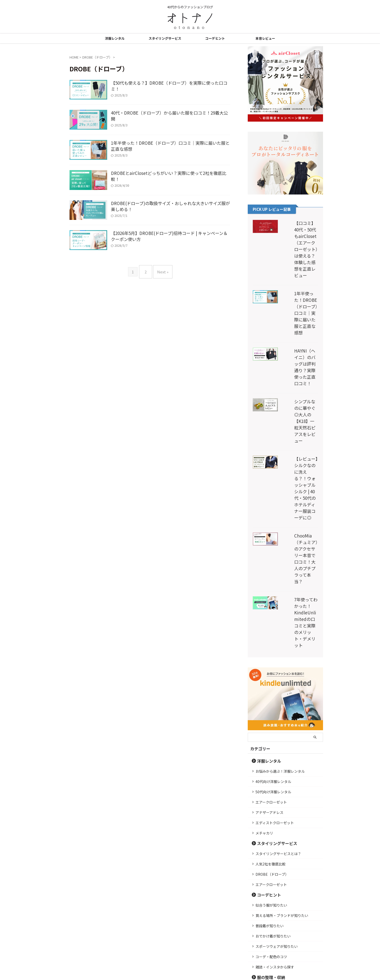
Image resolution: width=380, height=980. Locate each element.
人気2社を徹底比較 (271, 707)
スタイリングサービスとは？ (278, 697)
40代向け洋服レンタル (273, 625)
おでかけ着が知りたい (273, 779)
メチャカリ (264, 676)
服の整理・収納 (268, 820)
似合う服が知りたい (271, 748)
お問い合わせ (219, 947)
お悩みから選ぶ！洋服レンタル (280, 614)
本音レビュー (265, 38)
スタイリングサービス (165, 38)
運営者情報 (196, 947)
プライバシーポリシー (167, 947)
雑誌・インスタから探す (275, 810)
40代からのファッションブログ (190, 957)
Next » (162, 309)
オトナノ (190, 964)
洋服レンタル (115, 38)
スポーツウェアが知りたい (277, 790)
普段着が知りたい (270, 769)
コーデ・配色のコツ (271, 800)
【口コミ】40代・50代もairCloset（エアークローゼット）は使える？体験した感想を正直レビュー (299, 236)
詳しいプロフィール (285, 912)
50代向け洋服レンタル (273, 635)
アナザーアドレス (269, 656)
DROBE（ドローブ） (272, 717)
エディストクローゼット (275, 666)
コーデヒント (215, 38)
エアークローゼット (271, 645)
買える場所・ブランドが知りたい (282, 759)
